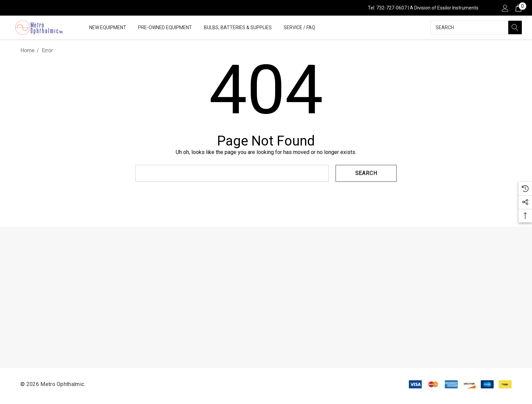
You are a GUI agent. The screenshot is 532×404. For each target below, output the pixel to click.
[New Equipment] (108, 28)
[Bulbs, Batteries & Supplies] (238, 28)
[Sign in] (505, 8)
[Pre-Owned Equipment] (165, 28)
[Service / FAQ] (299, 28)
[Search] (515, 27)
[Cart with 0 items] (518, 8)
